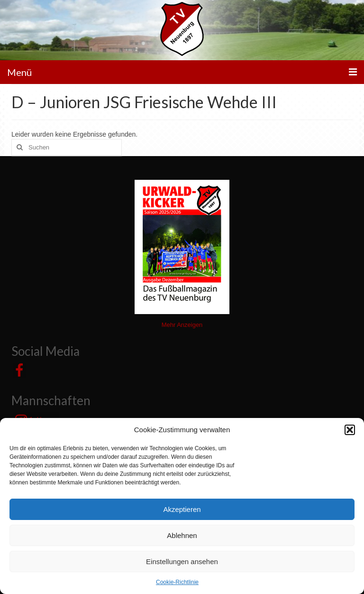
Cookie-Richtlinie (177, 582)
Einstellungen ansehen (182, 562)
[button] (350, 430)
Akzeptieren (182, 509)
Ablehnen (182, 535)
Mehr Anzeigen (182, 325)
